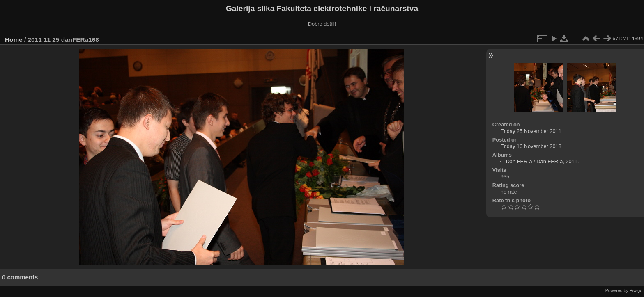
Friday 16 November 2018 (531, 146)
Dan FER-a (519, 161)
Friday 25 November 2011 (531, 131)
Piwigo (636, 290)
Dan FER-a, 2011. (558, 161)
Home (14, 40)
